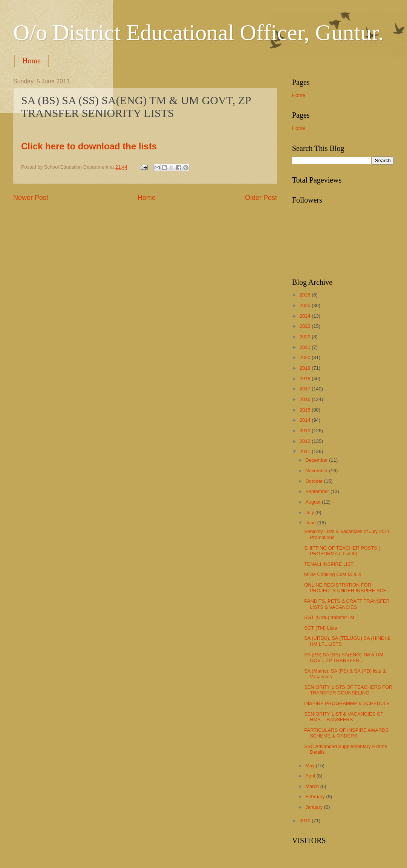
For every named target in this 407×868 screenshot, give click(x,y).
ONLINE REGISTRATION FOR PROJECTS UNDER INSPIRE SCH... (347, 588)
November (317, 471)
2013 (306, 431)
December (317, 460)
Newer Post (31, 198)
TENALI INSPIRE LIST (329, 564)
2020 (306, 357)
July (310, 512)
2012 (306, 441)
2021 (306, 347)
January (314, 807)
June (311, 523)
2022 (306, 337)
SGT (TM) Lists (321, 628)
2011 (306, 451)
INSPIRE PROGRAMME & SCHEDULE (347, 703)
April (311, 776)
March (313, 786)
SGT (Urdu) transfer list (329, 617)
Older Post (261, 198)
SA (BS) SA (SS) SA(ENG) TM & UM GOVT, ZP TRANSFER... (344, 658)
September (318, 491)
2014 (306, 420)
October (314, 481)
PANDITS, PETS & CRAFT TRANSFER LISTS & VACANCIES (347, 604)
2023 (306, 326)
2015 (306, 410)
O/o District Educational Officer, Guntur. (198, 32)
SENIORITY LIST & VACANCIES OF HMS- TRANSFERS (344, 717)
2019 (306, 368)
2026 (306, 295)
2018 (306, 379)
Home (31, 61)
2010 (306, 821)
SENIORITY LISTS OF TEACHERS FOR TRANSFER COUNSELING (348, 690)
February (316, 797)
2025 (306, 305)
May (311, 766)
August (314, 502)
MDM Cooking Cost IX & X (333, 574)
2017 (306, 389)
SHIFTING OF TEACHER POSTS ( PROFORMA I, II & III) (342, 551)
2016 (306, 399)
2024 (306, 316)
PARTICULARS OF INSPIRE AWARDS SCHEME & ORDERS (346, 733)
